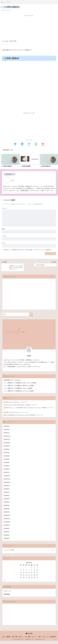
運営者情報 (7, 597)
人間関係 (8, 640)
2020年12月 (7, 477)
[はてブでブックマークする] (29, 144)
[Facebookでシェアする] (22, 144)
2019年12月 (7, 518)
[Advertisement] (29, 28)
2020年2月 (7, 511)
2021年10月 (7, 443)
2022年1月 (7, 433)
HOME (29, 637)
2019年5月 (7, 541)
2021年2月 (7, 470)
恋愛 (16, 640)
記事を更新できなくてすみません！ (12, 402)
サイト (4, 243)
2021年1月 (7, 474)
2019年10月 (7, 524)
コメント (5, 208)
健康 (29, 640)
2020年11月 (7, 480)
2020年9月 (7, 487)
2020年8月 (7, 491)
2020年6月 (7, 497)
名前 (4, 229)
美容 (20, 640)
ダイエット (34, 640)
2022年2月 (7, 429)
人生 (26, 640)
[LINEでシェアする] (36, 144)
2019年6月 (7, 538)
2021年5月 (7, 460)
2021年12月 (7, 436)
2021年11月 (7, 440)
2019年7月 (7, 535)
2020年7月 (7, 494)
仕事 (13, 640)
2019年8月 (7, 531)
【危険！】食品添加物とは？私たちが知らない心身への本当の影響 (19, 415)
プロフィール (7, 594)
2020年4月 (7, 504)
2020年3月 (7, 507)
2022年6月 (7, 426)
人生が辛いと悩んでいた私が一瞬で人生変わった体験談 (16, 405)
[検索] (31, 314)
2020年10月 (7, 484)
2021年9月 (7, 446)
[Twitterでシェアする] (15, 144)
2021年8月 (7, 450)
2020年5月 (7, 501)
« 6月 (5, 583)
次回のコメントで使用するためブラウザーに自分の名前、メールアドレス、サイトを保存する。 (28, 249)
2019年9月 (7, 528)
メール (4, 236)
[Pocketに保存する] (43, 144)
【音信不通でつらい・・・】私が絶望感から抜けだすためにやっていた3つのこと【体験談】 (25, 407)
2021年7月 (7, 453)
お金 (3, 640)
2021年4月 (7, 463)
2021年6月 (7, 457)
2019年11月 (7, 521)
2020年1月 (7, 514)
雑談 (12, 149)
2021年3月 (7, 467)
